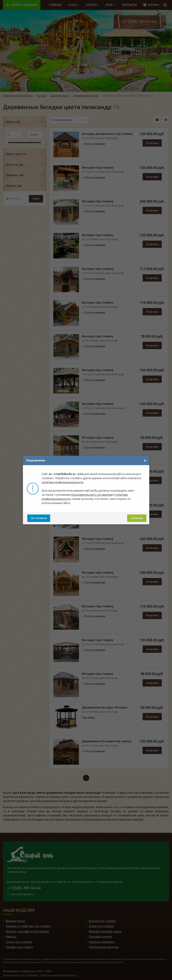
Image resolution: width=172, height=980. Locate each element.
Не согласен (39, 518)
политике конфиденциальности (63, 482)
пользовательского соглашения (92, 495)
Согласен (137, 518)
